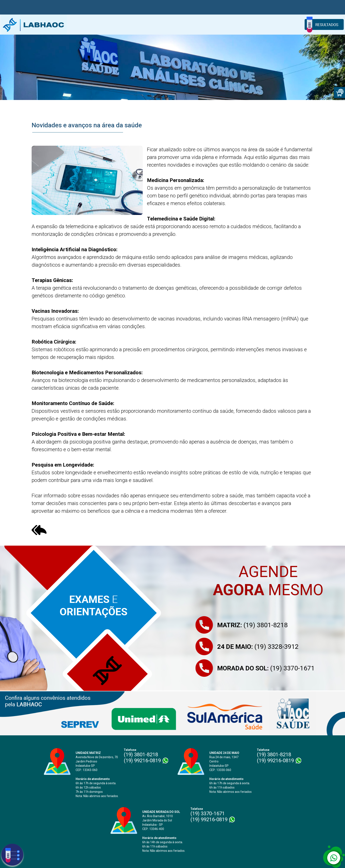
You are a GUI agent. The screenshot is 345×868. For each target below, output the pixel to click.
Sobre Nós (107, 24)
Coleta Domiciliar (159, 24)
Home (87, 24)
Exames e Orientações (199, 24)
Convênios (233, 24)
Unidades (131, 24)
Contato (283, 24)
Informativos (259, 24)
